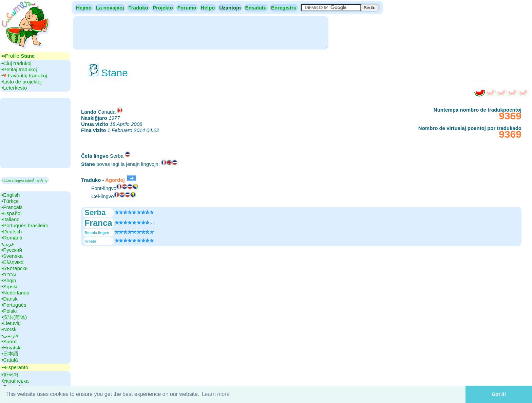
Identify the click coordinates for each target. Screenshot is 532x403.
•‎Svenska (12, 256)
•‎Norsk (9, 329)
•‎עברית (9, 274)
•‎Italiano (11, 219)
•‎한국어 (10, 375)
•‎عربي (8, 244)
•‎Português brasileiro (25, 225)
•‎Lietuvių (11, 323)
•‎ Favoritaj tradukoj (24, 75)
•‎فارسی (10, 335)
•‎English (11, 195)
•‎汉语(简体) (14, 317)
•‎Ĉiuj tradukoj (16, 63)
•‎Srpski (9, 286)
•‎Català (10, 360)
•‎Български (15, 268)
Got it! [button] (499, 394)
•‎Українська (15, 381)
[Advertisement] (201, 32)
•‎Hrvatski (11, 348)
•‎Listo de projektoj (22, 82)
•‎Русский (12, 250)
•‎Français (12, 207)
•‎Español (11, 213)
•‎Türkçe (10, 201)
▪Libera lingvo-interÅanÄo (25, 180)
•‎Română (12, 238)
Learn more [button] (216, 394)
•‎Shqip (9, 280)
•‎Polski (9, 311)
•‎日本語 (10, 354)
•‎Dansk (9, 299)
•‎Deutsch (12, 232)
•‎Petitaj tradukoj (19, 69)
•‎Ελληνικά (12, 262)
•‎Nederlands (15, 293)
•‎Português (14, 305)
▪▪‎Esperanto (15, 367)
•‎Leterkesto (14, 88)
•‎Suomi (9, 341)
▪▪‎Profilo (18, 56)
